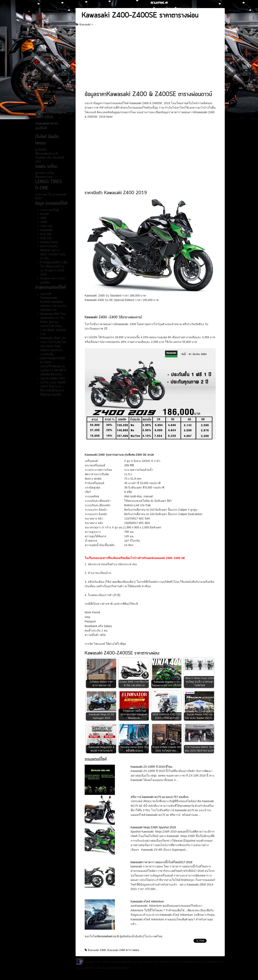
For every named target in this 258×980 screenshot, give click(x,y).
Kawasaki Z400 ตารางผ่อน (123, 950)
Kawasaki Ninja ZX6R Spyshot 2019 (153, 827)
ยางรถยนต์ (59, 194)
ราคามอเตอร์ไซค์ (178, 962)
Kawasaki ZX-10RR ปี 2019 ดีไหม (152, 767)
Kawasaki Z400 (97, 950)
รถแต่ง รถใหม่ (46, 173)
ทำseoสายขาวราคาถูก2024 (47, 126)
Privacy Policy (45, 86)
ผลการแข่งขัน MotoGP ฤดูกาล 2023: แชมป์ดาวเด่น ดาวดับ (50, 97)
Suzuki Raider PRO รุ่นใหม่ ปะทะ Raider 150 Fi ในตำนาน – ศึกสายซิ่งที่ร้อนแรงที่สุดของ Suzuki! (53, 386)
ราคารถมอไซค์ (44, 35)
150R (39, 54)
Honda (40, 41)
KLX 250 (42, 73)
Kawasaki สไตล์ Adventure (147, 901)
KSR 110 (42, 80)
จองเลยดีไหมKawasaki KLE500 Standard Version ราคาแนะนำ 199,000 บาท (53, 302)
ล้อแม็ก (42, 149)
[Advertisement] (150, 60)
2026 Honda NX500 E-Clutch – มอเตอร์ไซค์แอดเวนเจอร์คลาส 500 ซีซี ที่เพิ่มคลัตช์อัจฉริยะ (53, 366)
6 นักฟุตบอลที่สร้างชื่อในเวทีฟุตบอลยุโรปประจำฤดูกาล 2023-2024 (52, 113)
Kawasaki (42, 67)
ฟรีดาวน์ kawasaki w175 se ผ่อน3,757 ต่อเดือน (160, 797)
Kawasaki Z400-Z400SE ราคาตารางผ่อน (140, 16)
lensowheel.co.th (109, 936)
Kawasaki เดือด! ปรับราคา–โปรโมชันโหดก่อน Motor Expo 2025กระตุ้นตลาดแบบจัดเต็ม (53, 346)
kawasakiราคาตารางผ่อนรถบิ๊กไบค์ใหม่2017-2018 (162, 862)
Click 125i (43, 60)
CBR (38, 48)
